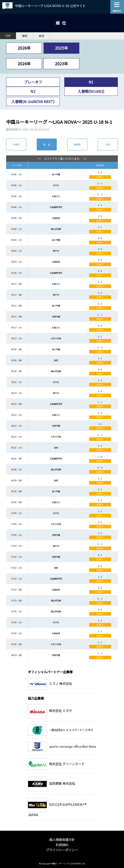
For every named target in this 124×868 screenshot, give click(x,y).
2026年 (24, 48)
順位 (25, 36)
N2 (33, 91)
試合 (42, 36)
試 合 (47, 144)
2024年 (24, 64)
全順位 (16, 144)
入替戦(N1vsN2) (91, 91)
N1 (91, 82)
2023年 (61, 64)
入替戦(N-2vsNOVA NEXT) (33, 101)
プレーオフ (33, 82)
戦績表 (77, 144)
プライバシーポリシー (62, 850)
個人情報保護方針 (62, 839)
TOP (8, 36)
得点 (108, 144)
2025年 (61, 48)
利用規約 (62, 845)
